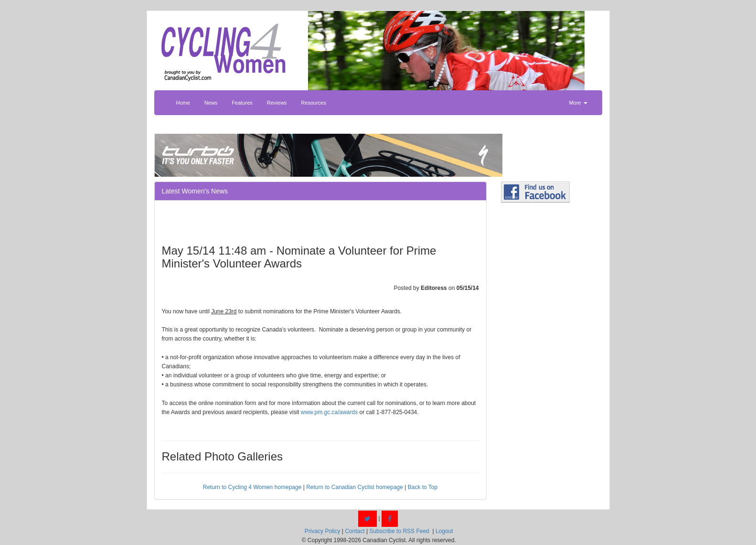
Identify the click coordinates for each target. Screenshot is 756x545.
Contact (355, 531)
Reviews (277, 103)
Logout (444, 531)
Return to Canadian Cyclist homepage (355, 487)
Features (242, 103)
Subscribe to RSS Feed (399, 531)
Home (183, 103)
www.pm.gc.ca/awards (329, 412)
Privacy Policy (323, 531)
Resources (314, 103)
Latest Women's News (195, 191)
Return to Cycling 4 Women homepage (252, 487)
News (211, 103)
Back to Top (423, 487)
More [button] (578, 103)
